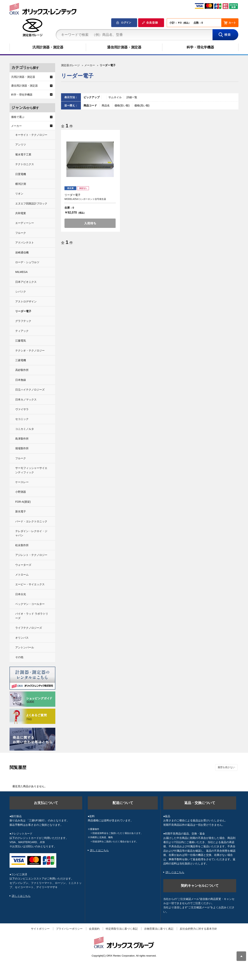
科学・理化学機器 (200, 47)
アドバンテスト (25, 243)
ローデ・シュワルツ (27, 262)
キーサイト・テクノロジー (31, 135)
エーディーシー (25, 223)
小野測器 (21, 492)
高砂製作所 (22, 370)
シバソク (21, 292)
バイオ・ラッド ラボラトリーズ (32, 616)
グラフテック (23, 321)
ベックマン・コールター (30, 604)
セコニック (22, 419)
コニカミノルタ (25, 429)
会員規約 (94, 929)
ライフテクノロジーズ (29, 628)
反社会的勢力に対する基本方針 (198, 929)
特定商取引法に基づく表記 (122, 929)
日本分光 (21, 594)
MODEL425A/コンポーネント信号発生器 (85, 199)
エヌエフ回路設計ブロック (31, 203)
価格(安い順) (122, 105)
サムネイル (115, 97)
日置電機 (21, 174)
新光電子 (21, 511)
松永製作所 (22, 545)
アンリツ (21, 145)
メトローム (22, 575)
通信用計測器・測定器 (124, 47)
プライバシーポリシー (69, 929)
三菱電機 (21, 360)
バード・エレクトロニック (31, 521)
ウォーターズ (23, 565)
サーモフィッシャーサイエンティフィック (31, 470)
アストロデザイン (26, 301)
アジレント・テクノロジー (31, 555)
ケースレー (22, 482)
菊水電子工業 (23, 154)
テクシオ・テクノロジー (30, 351)
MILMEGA (21, 272)
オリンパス (22, 638)
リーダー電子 (23, 311)
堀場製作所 (22, 448)
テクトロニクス (25, 164)
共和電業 (21, 213)
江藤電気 (21, 341)
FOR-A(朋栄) (23, 502)
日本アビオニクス (26, 282)
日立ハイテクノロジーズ (30, 390)
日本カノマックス (26, 400)
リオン (19, 194)
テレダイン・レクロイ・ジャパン (31, 533)
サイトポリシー (40, 929)
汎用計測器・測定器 (48, 47)
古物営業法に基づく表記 (159, 929)
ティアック (22, 331)
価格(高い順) (142, 105)
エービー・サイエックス (30, 584)
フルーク (21, 233)
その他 (19, 657)
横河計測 (21, 184)
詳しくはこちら (21, 896)
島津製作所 (22, 439)
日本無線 (21, 380)
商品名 (106, 105)
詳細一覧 (132, 97)
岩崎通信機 (22, 252)
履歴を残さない (226, 767)
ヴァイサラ (22, 409)
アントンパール (25, 647)
